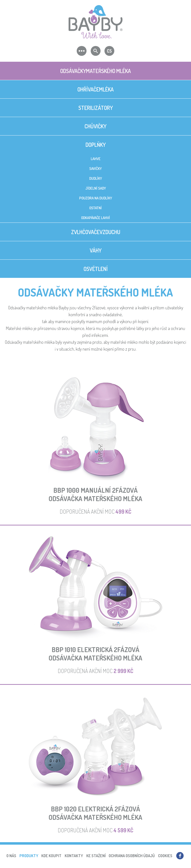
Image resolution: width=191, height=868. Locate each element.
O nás (11, 856)
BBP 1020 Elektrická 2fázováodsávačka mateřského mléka (95, 813)
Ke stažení (96, 856)
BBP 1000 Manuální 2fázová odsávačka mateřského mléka (95, 494)
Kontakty (74, 856)
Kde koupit (51, 856)
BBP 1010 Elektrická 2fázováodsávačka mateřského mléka (95, 654)
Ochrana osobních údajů (132, 856)
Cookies (165, 856)
